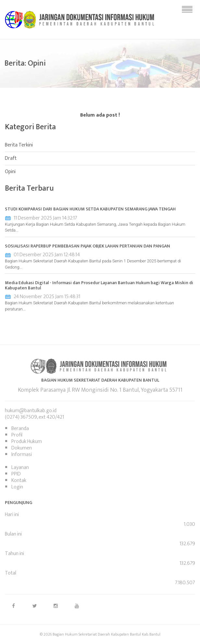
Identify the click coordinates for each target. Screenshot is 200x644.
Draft (11, 158)
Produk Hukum (27, 442)
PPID (16, 474)
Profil (17, 435)
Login (17, 487)
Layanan (20, 467)
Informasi (22, 455)
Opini (10, 172)
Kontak (19, 480)
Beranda (20, 429)
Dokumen (22, 448)
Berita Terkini (19, 145)
